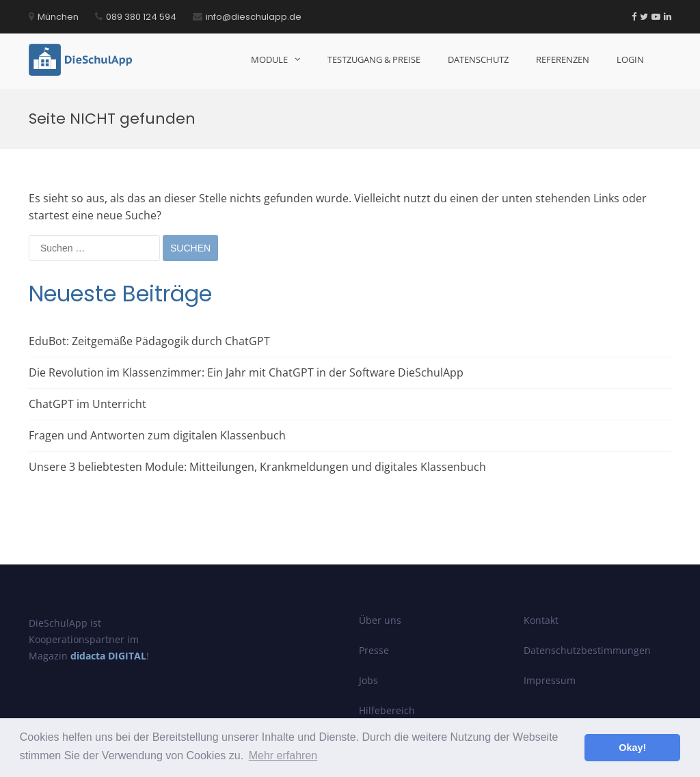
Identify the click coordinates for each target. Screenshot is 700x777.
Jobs (368, 680)
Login (630, 59)
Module (269, 59)
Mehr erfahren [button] (283, 755)
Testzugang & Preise (374, 59)
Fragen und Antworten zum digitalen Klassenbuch (157, 435)
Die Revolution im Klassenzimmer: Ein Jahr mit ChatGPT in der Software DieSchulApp (246, 372)
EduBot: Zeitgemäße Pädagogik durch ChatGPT (149, 341)
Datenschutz (478, 59)
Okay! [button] (632, 748)
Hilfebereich (387, 710)
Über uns (380, 620)
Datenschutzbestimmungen (587, 650)
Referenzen (563, 59)
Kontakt (541, 620)
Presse (374, 650)
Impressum (550, 680)
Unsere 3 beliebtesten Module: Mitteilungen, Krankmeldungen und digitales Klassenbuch (257, 467)
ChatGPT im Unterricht (87, 404)
